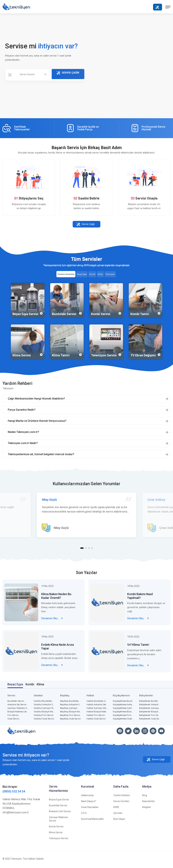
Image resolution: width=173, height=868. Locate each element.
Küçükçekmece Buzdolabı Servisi (123, 703)
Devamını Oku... (52, 623)
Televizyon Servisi (59, 840)
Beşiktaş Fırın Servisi (70, 717)
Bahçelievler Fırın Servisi (150, 717)
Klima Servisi (56, 834)
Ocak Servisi (13, 720)
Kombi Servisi (56, 828)
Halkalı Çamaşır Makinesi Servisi (97, 710)
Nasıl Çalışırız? (89, 803)
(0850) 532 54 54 (14, 793)
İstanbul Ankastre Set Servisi (44, 706)
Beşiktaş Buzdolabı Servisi (71, 703)
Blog (145, 797)
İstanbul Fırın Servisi (44, 717)
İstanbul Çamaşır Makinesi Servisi (44, 710)
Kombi (30, 686)
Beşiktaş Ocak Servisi (70, 720)
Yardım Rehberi (122, 797)
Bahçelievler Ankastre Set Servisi (150, 706)
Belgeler (147, 809)
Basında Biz (149, 803)
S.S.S (84, 815)
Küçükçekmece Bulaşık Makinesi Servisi (123, 713)
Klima (40, 686)
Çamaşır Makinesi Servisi (18, 710)
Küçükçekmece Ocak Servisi (123, 720)
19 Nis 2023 (47, 591)
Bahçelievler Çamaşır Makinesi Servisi (150, 710)
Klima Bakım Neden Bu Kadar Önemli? (56, 600)
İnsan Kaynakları (90, 809)
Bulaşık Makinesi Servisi (18, 713)
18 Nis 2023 (133, 591)
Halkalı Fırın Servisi (96, 717)
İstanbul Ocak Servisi (44, 720)
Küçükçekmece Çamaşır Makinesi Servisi (123, 710)
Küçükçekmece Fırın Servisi (123, 717)
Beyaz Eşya (15, 686)
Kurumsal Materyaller (92, 821)
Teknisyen (16, 860)
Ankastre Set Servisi (17, 706)
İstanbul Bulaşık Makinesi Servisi (44, 713)
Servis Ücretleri (121, 803)
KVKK (116, 809)
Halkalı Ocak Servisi (96, 720)
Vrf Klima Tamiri (138, 649)
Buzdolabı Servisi (16, 703)
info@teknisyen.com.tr (16, 814)
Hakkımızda (87, 797)
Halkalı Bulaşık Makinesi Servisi (97, 713)
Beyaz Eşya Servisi (59, 801)
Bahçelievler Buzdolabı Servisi (150, 703)
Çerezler (118, 815)
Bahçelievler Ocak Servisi (150, 720)
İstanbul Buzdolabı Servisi (44, 703)
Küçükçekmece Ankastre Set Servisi (123, 706)
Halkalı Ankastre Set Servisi (97, 706)
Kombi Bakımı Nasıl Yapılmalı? (140, 600)
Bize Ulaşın (119, 821)
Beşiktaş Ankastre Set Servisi (71, 706)
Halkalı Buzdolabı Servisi (97, 703)
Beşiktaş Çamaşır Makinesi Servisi (71, 710)
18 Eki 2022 (133, 641)
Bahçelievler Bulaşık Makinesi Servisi (150, 713)
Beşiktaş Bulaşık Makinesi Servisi (71, 713)
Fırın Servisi (13, 717)
